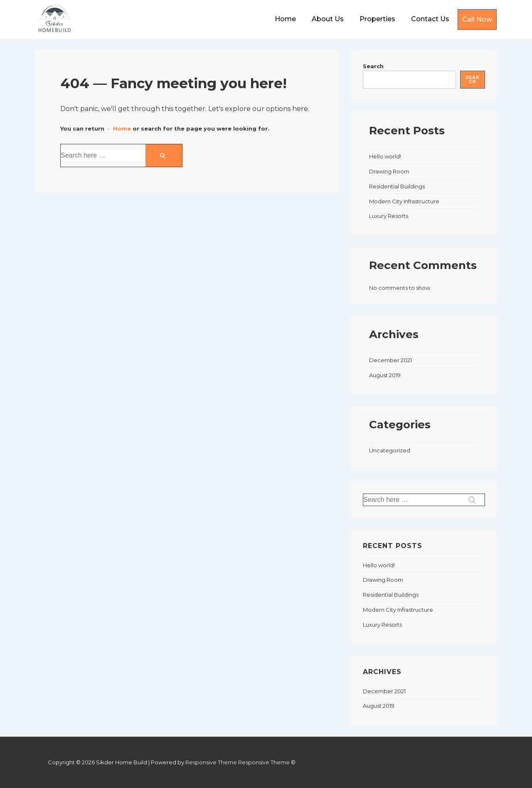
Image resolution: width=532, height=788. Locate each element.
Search (373, 66)
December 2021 (390, 360)
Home (285, 19)
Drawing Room (389, 171)
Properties (377, 19)
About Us (328, 19)
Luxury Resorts (389, 216)
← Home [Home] (118, 128)
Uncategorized (390, 450)
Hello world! (385, 156)
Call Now (477, 19)
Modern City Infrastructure (404, 201)
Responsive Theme (211, 762)
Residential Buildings (397, 186)
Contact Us (430, 19)
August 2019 (385, 375)
